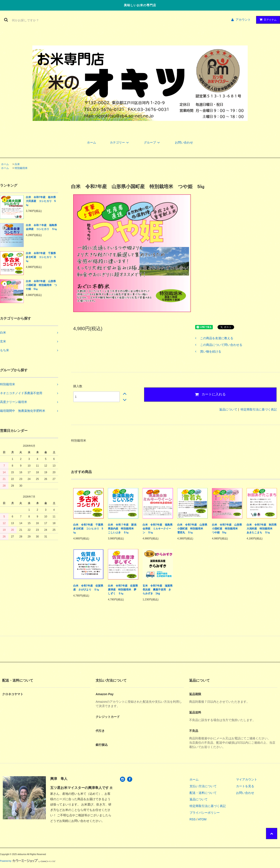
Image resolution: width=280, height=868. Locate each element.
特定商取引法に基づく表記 (259, 409)
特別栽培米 (21, 168)
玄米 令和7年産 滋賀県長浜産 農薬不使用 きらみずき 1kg (158, 590)
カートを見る (245, 786)
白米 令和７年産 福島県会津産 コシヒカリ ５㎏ (41, 227)
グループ (152, 142)
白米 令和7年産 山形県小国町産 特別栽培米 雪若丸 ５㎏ (192, 529)
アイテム (267, 20)
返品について (228, 409)
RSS (193, 819)
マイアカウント (247, 779)
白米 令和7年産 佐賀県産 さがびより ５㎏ (88, 588)
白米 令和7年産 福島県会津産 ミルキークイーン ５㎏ (158, 529)
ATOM (202, 819)
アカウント (243, 20)
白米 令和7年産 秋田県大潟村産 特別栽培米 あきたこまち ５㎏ (262, 529)
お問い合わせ (184, 142)
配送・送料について (203, 793)
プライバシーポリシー (205, 813)
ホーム (92, 142)
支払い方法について (203, 786)
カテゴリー (120, 142)
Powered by (28, 861)
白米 (17, 164)
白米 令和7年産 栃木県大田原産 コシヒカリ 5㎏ (41, 201)
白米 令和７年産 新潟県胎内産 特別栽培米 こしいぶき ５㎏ (122, 529)
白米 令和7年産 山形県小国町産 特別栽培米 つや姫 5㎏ (41, 285)
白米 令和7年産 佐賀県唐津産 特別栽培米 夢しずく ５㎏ (123, 590)
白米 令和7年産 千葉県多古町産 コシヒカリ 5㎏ (41, 257)
